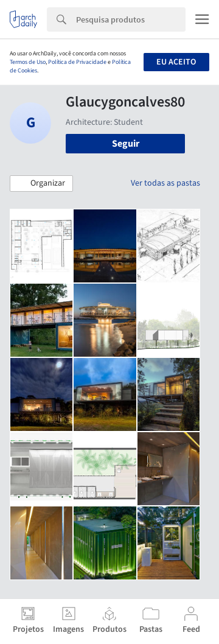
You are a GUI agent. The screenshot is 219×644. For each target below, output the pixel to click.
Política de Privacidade (77, 62)
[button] (41, 184)
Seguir (126, 144)
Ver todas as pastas (165, 183)
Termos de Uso (28, 62)
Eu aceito (176, 62)
